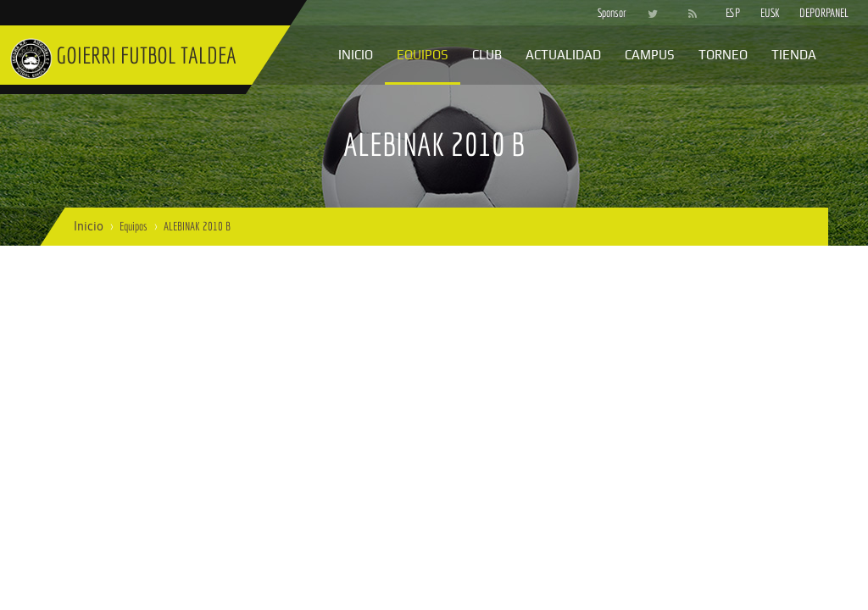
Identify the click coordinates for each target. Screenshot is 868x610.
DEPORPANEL (810, 13)
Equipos (423, 55)
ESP (733, 13)
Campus (650, 55)
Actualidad (563, 55)
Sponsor (608, 13)
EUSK (770, 13)
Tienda (794, 55)
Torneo (723, 55)
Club (487, 55)
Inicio (356, 55)
